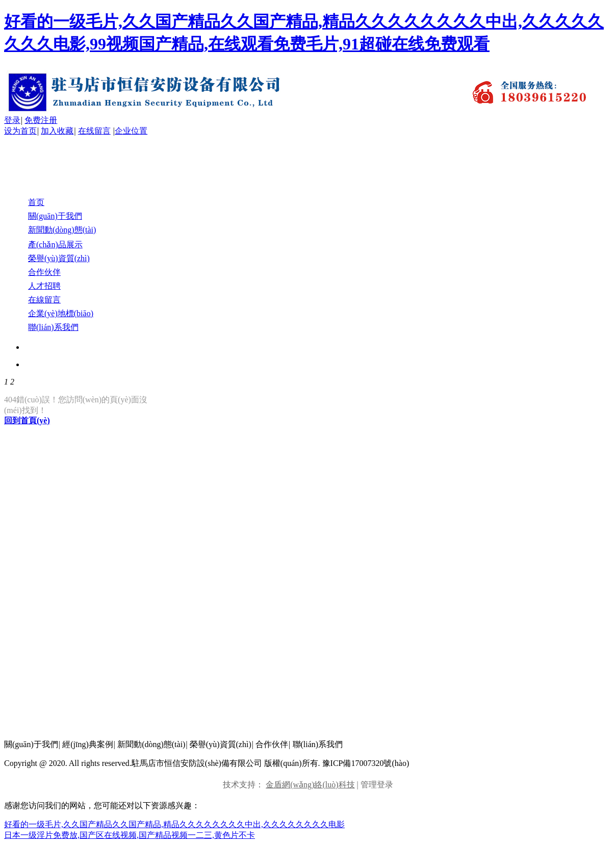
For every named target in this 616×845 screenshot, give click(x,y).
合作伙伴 (272, 744)
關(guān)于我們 (31, 744)
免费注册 (41, 120)
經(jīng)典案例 (88, 744)
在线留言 (94, 131)
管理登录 (377, 785)
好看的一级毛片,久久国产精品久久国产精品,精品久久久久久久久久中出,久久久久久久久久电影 (174, 824)
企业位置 (131, 131)
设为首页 (20, 131)
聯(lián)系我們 (318, 744)
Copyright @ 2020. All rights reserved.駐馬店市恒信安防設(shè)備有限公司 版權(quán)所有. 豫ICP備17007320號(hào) (207, 763)
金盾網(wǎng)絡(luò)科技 (310, 785)
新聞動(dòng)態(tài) (151, 744)
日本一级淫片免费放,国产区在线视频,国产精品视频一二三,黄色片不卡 (130, 835)
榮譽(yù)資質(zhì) (221, 744)
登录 (12, 120)
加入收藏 (57, 131)
